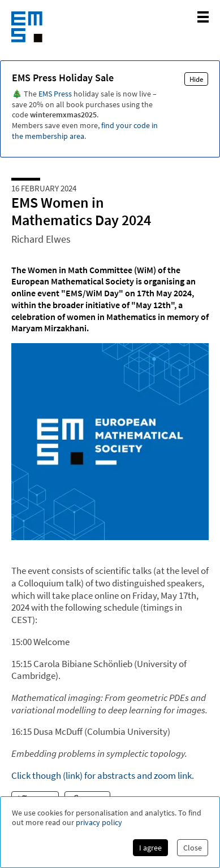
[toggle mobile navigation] (203, 17)
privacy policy (99, 823)
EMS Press (55, 94)
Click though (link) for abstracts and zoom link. (103, 775)
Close (193, 848)
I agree (150, 848)
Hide (196, 79)
